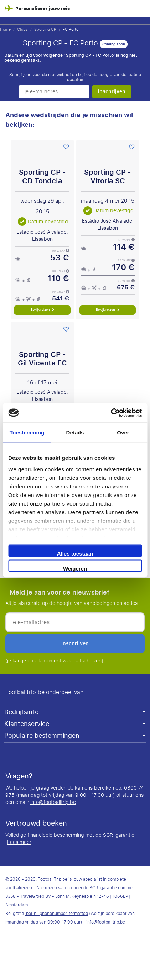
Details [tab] (75, 432)
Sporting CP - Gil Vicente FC (42, 359)
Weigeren (75, 568)
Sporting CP (45, 29)
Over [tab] (123, 432)
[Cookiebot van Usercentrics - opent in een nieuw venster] (111, 413)
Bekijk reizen (42, 310)
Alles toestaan (75, 554)
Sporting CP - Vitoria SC (108, 177)
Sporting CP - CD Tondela (42, 177)
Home (5, 29)
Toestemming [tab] (27, 432)
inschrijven (112, 91)
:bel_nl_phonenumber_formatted (56, 914)
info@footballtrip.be (53, 802)
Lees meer (19, 842)
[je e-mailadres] (54, 92)
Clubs (22, 29)
